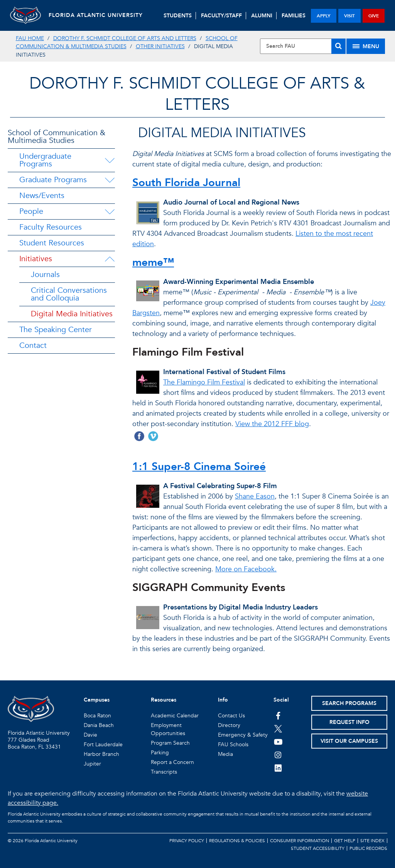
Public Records (368, 848)
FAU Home (30, 38)
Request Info (349, 722)
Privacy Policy (187, 841)
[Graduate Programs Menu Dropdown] (110, 180)
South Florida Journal (186, 183)
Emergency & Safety (243, 735)
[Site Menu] (366, 46)
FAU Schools (233, 745)
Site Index (372, 841)
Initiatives (36, 259)
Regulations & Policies (237, 841)
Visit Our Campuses (349, 741)
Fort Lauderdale (103, 745)
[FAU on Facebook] (278, 715)
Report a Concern (172, 762)
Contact (33, 345)
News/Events (42, 196)
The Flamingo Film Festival (204, 382)
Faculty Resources (51, 227)
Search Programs (349, 703)
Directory (229, 725)
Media (225, 754)
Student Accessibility (318, 848)
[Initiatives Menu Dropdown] (110, 259)
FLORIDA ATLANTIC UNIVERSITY (96, 15)
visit (349, 16)
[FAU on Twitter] (278, 729)
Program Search (170, 743)
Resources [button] (164, 700)
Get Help (345, 841)
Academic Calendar (175, 716)
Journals (45, 275)
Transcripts (164, 772)
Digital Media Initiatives (72, 314)
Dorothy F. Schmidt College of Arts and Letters (125, 38)
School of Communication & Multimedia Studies (57, 137)
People (31, 211)
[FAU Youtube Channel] (278, 742)
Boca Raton (97, 716)
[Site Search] (303, 46)
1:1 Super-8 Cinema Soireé (199, 467)
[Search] (338, 46)
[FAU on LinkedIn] (278, 768)
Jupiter (92, 764)
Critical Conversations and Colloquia (69, 294)
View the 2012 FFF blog (272, 424)
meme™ (153, 262)
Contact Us (231, 716)
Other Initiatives (160, 46)
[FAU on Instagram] (278, 755)
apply (324, 16)
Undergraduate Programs (45, 160)
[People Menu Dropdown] (110, 212)
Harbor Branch (101, 754)
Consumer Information (300, 841)
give (374, 16)
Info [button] (223, 700)
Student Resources (52, 243)
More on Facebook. (246, 569)
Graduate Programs (53, 180)
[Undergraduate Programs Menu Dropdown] (110, 160)
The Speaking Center (56, 330)
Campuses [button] (97, 700)
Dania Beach (99, 725)
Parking (160, 753)
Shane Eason (255, 496)
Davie (90, 735)
